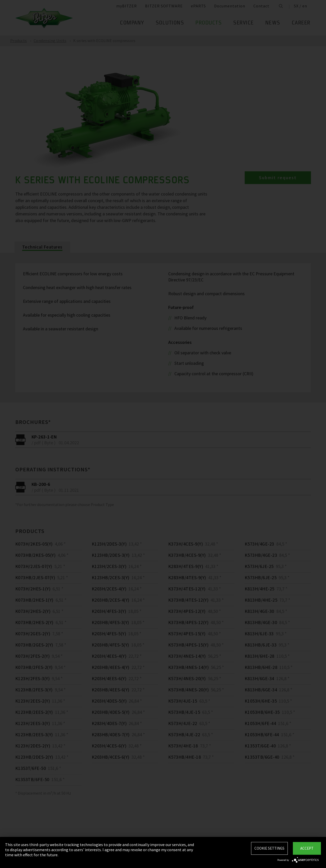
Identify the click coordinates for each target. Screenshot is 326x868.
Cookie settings (269, 848)
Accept (307, 848)
